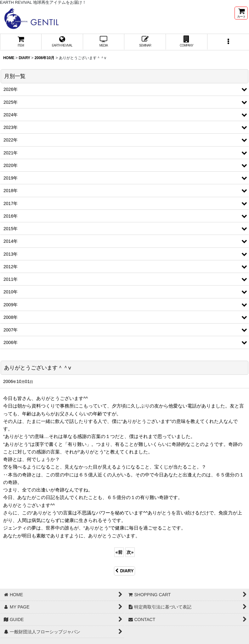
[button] (228, 42)
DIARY (124, 571)
